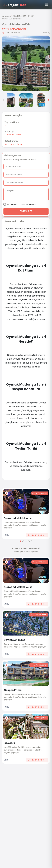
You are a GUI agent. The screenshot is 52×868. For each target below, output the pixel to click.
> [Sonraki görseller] (48, 100)
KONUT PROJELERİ (19, 16)
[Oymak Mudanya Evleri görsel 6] (44, 100)
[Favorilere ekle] (7, 493)
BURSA (31, 16)
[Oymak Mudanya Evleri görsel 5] (26, 100)
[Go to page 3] (26, 541)
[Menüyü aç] (47, 4)
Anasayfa (6, 16)
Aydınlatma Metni (13, 204)
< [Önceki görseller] (4, 100)
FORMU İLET (26, 211)
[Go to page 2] (23, 541)
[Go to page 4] (29, 541)
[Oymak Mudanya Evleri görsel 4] (8, 100)
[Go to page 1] (20, 541)
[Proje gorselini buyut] (26, 63)
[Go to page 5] (32, 541)
